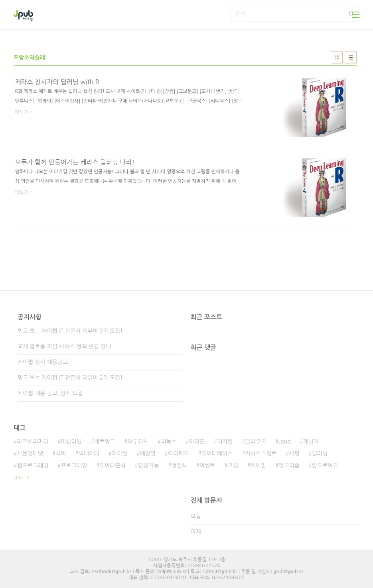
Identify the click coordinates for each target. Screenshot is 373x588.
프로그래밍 (74, 465)
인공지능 (149, 465)
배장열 (148, 453)
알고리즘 (289, 465)
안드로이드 (325, 465)
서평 (294, 453)
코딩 (233, 465)
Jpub (285, 441)
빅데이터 (89, 453)
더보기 (19, 477)
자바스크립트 (261, 453)
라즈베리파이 (33, 441)
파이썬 (119, 453)
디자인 (225, 441)
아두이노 (138, 441)
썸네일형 (337, 57)
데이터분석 (112, 465)
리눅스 (169, 441)
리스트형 (351, 57)
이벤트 (207, 465)
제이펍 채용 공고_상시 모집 (50, 393)
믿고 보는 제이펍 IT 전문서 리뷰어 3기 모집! (70, 331)
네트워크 (105, 441)
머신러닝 (71, 441)
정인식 (179, 465)
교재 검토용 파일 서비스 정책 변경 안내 (64, 346)
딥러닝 (320, 453)
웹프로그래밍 (33, 465)
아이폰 (197, 441)
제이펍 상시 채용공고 (43, 362)
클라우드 (256, 441)
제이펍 (258, 465)
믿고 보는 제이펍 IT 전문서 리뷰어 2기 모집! (70, 378)
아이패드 (179, 453)
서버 (61, 453)
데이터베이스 (217, 453)
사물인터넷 (30, 453)
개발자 (311, 441)
